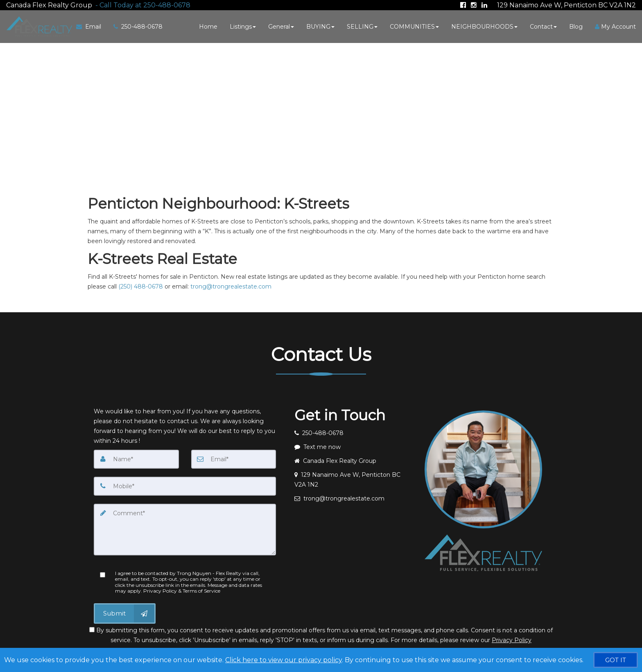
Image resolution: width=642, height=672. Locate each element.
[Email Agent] (91, 26)
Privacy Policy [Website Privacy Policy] (512, 639)
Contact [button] (543, 26)
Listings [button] (243, 26)
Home (208, 26)
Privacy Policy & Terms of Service (182, 590)
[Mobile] (185, 485)
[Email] (234, 458)
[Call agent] (141, 4)
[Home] (38, 26)
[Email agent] (353, 498)
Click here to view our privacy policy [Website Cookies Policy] (284, 660)
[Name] (136, 458)
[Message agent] (353, 446)
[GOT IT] (616, 660)
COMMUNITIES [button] (414, 26)
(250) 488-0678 (141, 286)
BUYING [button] (320, 26)
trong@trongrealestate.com (231, 286)
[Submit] (125, 613)
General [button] (281, 26)
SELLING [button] (362, 26)
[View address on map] (353, 479)
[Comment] (185, 529)
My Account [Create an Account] (615, 26)
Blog (576, 26)
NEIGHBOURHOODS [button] (484, 26)
